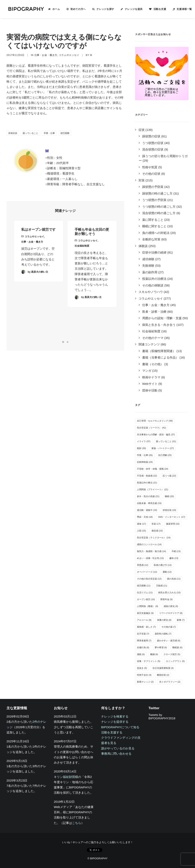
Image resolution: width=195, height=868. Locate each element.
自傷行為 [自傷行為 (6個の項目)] (143, 647)
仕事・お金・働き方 (46, 55)
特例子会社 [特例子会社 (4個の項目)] (144, 675)
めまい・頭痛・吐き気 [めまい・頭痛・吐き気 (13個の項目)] (150, 558)
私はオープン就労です (38, 235)
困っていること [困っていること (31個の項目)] (166, 441)
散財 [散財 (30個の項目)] (141, 448)
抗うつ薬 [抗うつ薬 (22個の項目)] (169, 476)
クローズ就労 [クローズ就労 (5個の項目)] (172, 654)
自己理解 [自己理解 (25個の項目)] (165, 455)
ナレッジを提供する (115, 722)
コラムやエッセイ (69, 55)
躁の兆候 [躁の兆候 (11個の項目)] (174, 579)
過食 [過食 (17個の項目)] (141, 524)
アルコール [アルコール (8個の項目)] (144, 620)
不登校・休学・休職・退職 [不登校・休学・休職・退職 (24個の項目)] (153, 469)
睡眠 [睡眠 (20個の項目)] (169, 496)
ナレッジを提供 (131, 9)
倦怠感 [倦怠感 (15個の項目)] (157, 531)
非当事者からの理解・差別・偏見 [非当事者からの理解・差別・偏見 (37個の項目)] (156, 435)
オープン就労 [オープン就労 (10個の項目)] (146, 599)
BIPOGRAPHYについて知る (120, 727)
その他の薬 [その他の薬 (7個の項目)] (169, 627)
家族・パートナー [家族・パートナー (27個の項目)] (163, 448)
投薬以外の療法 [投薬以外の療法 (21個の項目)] (147, 483)
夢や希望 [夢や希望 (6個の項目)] (161, 647)
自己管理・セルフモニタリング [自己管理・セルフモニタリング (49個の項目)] (155, 421)
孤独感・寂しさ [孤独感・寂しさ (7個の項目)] (146, 627)
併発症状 (13, 133)
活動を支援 (157, 9)
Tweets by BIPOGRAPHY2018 (162, 716)
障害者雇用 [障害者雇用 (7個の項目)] (144, 641)
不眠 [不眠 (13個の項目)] (176, 551)
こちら (77, 823)
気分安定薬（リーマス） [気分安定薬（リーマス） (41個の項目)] (152, 428)
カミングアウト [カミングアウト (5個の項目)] (175, 661)
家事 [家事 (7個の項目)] (181, 620)
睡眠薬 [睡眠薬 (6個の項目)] (177, 647)
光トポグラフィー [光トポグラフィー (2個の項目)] (170, 682)
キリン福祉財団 (64, 777)
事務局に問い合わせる (116, 754)
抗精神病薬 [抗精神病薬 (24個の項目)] (145, 462)
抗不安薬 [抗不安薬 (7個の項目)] (143, 634)
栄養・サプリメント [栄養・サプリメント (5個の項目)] (149, 661)
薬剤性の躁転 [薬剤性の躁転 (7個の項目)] (163, 634)
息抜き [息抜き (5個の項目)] (142, 668)
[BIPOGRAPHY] (25, 9)
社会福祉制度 (82, 260)
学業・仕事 (49, 133)
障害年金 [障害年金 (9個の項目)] (167, 599)
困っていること (30, 133)
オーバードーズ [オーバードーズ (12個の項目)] (147, 572)
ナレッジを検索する (115, 716)
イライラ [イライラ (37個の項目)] (144, 441)
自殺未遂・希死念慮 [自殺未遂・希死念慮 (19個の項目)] (149, 503)
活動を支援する (112, 732)
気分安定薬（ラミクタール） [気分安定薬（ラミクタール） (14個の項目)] (154, 538)
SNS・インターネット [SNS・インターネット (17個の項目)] (172, 517)
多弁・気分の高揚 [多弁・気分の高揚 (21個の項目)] (148, 496)
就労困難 (65, 133)
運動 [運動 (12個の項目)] (167, 572)
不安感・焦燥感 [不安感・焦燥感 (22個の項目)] (147, 476)
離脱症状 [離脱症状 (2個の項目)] (163, 675)
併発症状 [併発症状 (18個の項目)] (169, 510)
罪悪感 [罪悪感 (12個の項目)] (143, 565)
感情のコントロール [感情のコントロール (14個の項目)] (149, 544)
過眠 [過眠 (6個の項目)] (141, 654)
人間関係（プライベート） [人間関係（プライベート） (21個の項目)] (153, 489)
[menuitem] (52, 9)
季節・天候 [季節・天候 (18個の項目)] (145, 517)
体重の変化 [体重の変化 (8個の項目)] (164, 620)
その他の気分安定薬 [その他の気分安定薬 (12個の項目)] (149, 579)
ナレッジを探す (103, 9)
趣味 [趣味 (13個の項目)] (174, 558)
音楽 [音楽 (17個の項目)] (156, 524)
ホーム (54, 9)
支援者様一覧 (182, 9)
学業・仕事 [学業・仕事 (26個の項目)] (145, 455)
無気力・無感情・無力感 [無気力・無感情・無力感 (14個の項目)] (152, 551)
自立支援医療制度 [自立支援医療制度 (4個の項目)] (163, 668)
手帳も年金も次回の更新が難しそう (92, 246)
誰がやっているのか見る (118, 748)
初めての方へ (76, 9)
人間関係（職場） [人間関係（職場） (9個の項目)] (148, 606)
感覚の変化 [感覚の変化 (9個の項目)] (171, 606)
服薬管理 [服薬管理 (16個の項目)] (173, 524)
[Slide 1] (63, 342)
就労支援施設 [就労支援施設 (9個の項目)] (145, 613)
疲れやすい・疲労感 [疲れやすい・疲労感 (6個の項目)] (169, 641)
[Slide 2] (68, 342)
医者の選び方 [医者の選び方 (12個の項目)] (163, 565)
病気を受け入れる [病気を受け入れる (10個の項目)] (169, 592)
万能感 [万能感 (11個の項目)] (162, 586)
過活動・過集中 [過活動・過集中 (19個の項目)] (147, 510)
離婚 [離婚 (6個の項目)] (154, 654)
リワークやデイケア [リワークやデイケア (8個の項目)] (171, 613)
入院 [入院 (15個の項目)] (141, 531)
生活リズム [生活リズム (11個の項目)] (145, 592)
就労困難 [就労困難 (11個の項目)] (144, 586)
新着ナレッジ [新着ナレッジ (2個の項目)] (145, 682)
